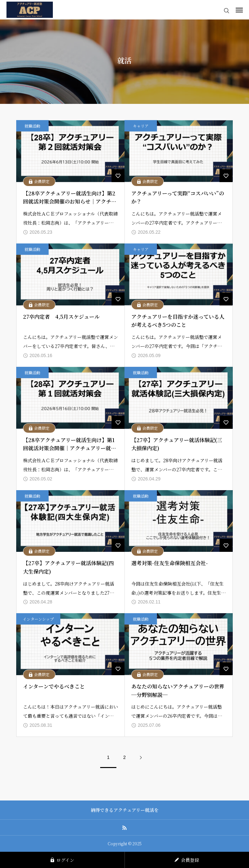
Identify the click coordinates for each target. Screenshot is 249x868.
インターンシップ (38, 619)
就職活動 (32, 126)
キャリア (141, 126)
